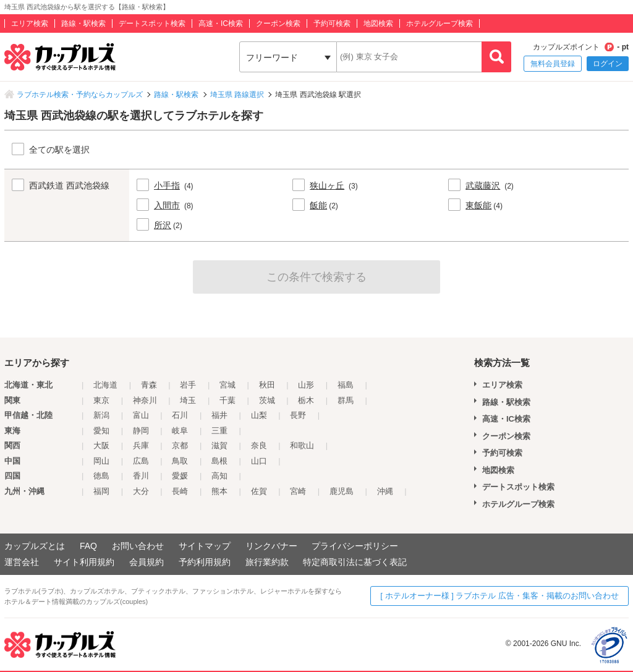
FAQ (88, 546)
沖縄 (385, 491)
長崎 (180, 491)
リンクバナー (271, 546)
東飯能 (478, 205)
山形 (306, 385)
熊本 (219, 491)
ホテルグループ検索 (440, 23)
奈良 (259, 445)
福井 (219, 415)
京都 (180, 445)
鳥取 (180, 461)
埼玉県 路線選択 (237, 95)
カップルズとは (35, 546)
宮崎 (298, 491)
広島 (141, 461)
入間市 (167, 205)
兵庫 (141, 445)
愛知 (101, 431)
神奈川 (145, 400)
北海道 (105, 385)
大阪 (101, 445)
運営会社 (22, 562)
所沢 (163, 225)
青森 (149, 385)
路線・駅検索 (83, 23)
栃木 (306, 400)
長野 (298, 415)
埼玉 (188, 400)
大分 (141, 491)
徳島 (101, 476)
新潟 (101, 415)
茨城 (267, 400)
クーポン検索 (278, 23)
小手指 (167, 185)
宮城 (227, 385)
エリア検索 (30, 23)
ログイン (608, 64)
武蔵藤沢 (483, 185)
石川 (180, 415)
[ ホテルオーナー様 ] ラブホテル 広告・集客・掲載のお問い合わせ (499, 596)
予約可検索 (332, 23)
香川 (141, 476)
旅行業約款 (267, 562)
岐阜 (180, 431)
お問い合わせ (138, 546)
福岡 (101, 491)
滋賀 (219, 445)
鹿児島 (342, 491)
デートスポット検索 (152, 23)
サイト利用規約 (84, 562)
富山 (141, 415)
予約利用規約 (205, 562)
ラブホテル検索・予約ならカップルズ (80, 95)
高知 (219, 476)
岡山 (101, 461)
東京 (101, 400)
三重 (219, 431)
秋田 (267, 385)
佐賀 (259, 491)
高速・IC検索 (221, 23)
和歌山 (302, 445)
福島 (346, 385)
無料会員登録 (553, 64)
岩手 (188, 385)
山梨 (259, 415)
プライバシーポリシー (355, 546)
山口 (259, 461)
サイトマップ (205, 546)
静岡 (141, 431)
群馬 (346, 400)
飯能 (318, 205)
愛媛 (180, 476)
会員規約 (147, 562)
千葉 (227, 400)
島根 (219, 461)
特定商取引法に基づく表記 (355, 562)
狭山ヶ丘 (327, 185)
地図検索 (378, 23)
